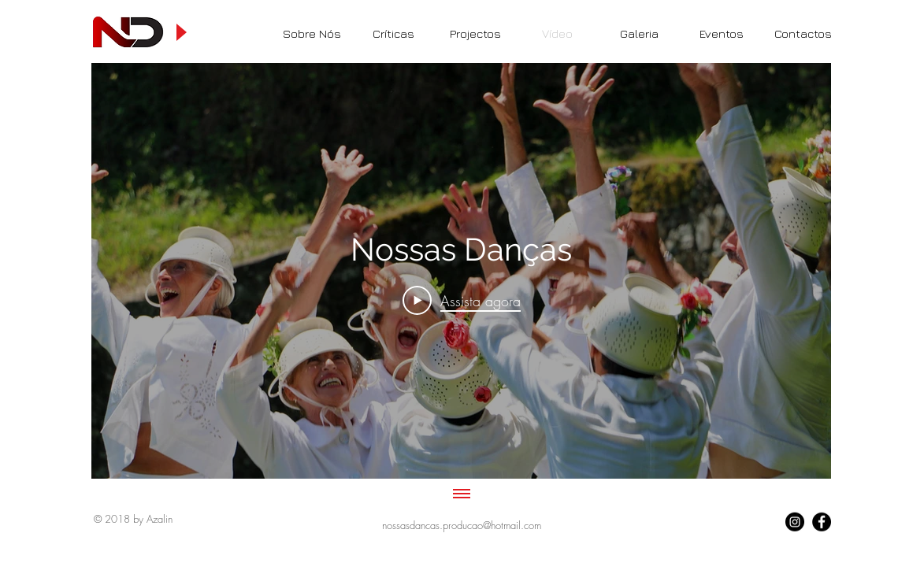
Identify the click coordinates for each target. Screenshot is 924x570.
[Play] (180, 32)
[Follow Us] (795, 522)
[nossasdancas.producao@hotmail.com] (462, 525)
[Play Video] (461, 300)
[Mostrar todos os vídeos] (461, 494)
